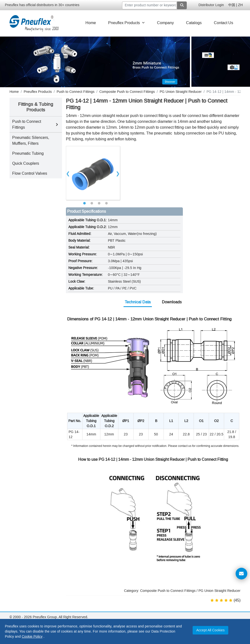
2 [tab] (92, 203)
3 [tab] (99, 203)
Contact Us (224, 23)
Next (118, 173)
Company (165, 23)
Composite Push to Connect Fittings (168, 591)
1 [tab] (84, 203)
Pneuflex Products (126, 23)
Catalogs (194, 23)
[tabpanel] (93, 173)
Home (91, 23)
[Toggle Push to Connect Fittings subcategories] (57, 125)
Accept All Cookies (210, 630)
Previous (68, 173)
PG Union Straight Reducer (219, 591)
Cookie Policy (32, 637)
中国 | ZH (235, 5)
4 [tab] (106, 203)
